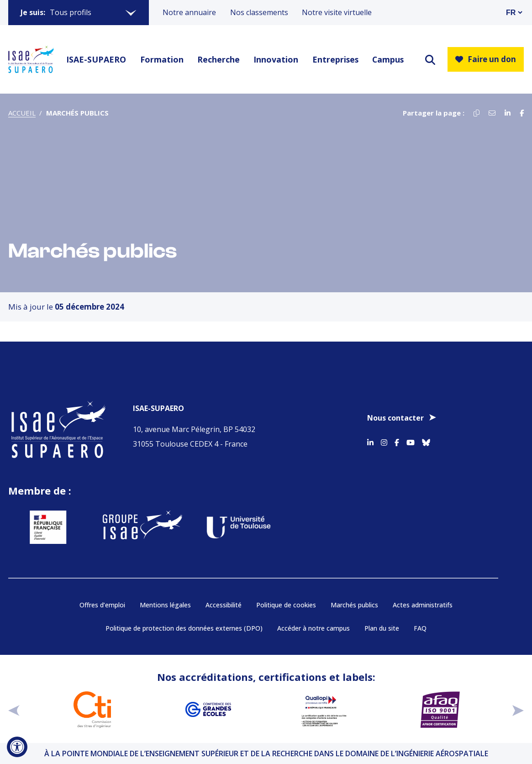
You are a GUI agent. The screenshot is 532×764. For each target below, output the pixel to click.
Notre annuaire (189, 12)
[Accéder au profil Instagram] (384, 441)
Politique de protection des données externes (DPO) (184, 628)
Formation (162, 59)
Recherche (219, 59)
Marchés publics (354, 605)
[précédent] (14, 710)
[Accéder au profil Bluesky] (426, 441)
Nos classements (259, 12)
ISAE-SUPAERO (96, 59)
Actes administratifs (423, 605)
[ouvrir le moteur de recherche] (430, 60)
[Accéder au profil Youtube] (411, 441)
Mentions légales (165, 605)
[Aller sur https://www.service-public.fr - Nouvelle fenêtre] (39, 527)
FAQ (420, 628)
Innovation (276, 59)
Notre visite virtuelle (337, 12)
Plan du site (382, 628)
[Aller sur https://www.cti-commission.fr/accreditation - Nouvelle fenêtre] (92, 710)
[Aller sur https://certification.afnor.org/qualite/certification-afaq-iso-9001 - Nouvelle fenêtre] (440, 710)
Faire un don (486, 59)
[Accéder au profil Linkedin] (370, 441)
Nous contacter (395, 418)
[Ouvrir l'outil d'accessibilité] (17, 747)
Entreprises (335, 59)
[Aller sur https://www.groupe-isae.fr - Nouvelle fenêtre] (133, 527)
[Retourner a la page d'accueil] (31, 59)
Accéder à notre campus (313, 628)
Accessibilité (224, 605)
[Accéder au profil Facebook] (397, 441)
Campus (388, 59)
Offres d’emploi (102, 605)
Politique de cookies (286, 605)
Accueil (22, 113)
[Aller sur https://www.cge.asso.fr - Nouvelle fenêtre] (208, 710)
